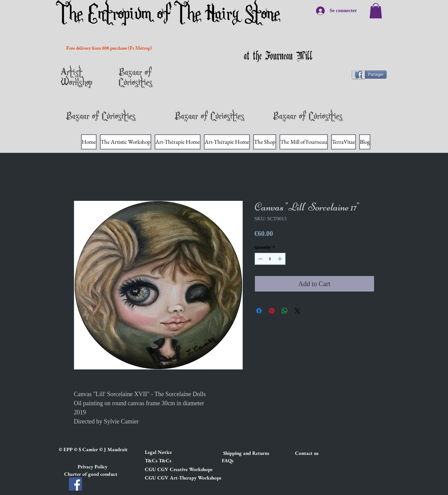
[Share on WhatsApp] (285, 311)
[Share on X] (297, 311)
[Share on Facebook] (259, 311)
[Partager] (372, 75)
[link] (376, 11)
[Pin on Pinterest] (272, 311)
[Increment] (281, 259)
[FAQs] (228, 461)
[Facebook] (75, 484)
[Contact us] (319, 453)
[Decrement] (260, 259)
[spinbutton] (270, 259)
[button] (169, 452)
